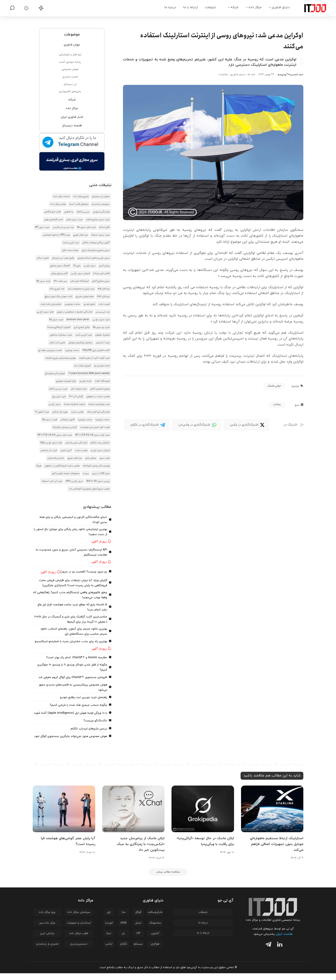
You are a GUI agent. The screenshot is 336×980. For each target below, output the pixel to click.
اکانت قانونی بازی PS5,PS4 (96, 350)
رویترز (277, 404)
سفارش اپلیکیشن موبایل (81, 343)
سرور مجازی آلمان (101, 281)
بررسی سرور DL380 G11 (98, 481)
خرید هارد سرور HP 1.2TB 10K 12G (55, 435)
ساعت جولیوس (72, 304)
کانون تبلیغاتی (68, 420)
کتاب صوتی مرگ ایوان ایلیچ (58, 296)
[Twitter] (246, 425)
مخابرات (223, 74)
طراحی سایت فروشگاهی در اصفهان (62, 466)
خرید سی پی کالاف (58, 389)
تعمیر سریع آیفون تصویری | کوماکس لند (89, 489)
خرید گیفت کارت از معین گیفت (94, 358)
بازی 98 (77, 266)
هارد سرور (105, 458)
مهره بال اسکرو (60, 412)
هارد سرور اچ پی (45, 312)
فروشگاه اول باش (80, 281)
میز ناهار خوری (80, 235)
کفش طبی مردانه (101, 273)
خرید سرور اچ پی (101, 320)
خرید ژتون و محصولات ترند (81, 289)
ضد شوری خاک (57, 289)
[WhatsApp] (197, 425)
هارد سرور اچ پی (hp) (51, 443)
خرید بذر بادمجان (49, 450)
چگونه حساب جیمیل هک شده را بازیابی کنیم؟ (76, 704)
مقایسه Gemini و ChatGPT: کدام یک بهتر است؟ (75, 658)
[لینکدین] (279, 952)
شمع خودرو (89, 304)
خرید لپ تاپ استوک (52, 481)
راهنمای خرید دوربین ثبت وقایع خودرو (81, 697)
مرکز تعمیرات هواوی (66, 381)
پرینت (86, 473)
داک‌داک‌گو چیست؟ (94, 724)
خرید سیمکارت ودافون (61, 335)
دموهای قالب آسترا (79, 204)
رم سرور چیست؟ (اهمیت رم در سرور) (82, 570)
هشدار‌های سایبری (85, 296)
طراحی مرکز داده (58, 204)
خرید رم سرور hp (101, 327)
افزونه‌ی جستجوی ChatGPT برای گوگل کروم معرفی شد (71, 677)
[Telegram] (147, 425)
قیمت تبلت (104, 304)
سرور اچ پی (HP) (74, 481)
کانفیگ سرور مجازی (60, 266)
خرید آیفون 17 (42, 412)
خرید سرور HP (42, 227)
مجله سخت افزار (70, 250)
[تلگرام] (267, 952)
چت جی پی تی (103, 312)
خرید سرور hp (43, 281)
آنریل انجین (66, 450)
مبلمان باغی (91, 458)
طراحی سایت (77, 412)
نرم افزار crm (103, 296)
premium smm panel (78, 320)
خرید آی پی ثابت (71, 243)
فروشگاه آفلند (102, 381)
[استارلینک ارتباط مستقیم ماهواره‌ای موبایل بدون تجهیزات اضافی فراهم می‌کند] (272, 816)
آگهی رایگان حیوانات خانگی (96, 243)
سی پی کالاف (83, 212)
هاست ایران (284, 941)
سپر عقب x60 (60, 281)
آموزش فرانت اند (82, 366)
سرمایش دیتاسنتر (101, 204)
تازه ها (251, 74)
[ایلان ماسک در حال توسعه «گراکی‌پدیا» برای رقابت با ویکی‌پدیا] (203, 816)
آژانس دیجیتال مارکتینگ (65, 427)
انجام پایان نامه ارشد (51, 304)
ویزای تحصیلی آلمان (100, 389)
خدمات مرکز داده (61, 196)
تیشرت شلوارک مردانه (75, 404)
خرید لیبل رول (59, 397)
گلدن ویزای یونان (59, 273)
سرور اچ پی (90, 266)
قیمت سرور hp (50, 420)
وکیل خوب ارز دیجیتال (63, 258)
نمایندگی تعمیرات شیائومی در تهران (75, 312)
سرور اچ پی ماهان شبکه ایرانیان (94, 258)
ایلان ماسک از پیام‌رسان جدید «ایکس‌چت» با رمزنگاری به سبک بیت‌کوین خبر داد (139, 851)
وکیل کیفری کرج (82, 327)
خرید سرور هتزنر (74, 220)
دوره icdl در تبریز (101, 473)
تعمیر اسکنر (43, 258)
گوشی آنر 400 (76, 397)
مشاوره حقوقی (102, 335)
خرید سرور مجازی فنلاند (98, 220)
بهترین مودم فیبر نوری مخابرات (60, 358)
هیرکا (39, 466)
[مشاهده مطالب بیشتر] (168, 878)
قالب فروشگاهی (52, 212)
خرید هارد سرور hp (86, 227)
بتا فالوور (69, 212)
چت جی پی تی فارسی (63, 227)
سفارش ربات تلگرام (100, 443)
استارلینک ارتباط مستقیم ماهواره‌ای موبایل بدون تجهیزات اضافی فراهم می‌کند (275, 851)
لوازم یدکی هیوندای (55, 373)
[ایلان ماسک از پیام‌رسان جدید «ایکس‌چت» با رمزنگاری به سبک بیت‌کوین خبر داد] (133, 816)
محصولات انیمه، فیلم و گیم (66, 473)
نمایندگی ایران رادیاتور (76, 443)
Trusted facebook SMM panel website (89, 373)
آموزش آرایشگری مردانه (59, 327)
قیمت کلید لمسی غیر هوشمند (95, 427)
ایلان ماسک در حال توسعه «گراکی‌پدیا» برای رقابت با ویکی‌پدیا (203, 848)
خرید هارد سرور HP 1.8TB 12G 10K (92, 435)
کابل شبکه (104, 227)
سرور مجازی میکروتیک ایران (96, 250)
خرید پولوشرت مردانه (99, 404)
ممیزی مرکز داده (81, 196)
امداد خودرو (85, 381)
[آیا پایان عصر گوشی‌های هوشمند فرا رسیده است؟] (64, 816)
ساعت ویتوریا (72, 350)
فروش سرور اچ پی (80, 273)
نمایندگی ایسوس (101, 212)
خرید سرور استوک (100, 235)
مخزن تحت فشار (57, 343)
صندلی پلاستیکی (56, 458)
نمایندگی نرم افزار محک (98, 412)
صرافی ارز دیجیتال (101, 196)
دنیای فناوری (238, 74)
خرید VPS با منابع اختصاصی (56, 235)
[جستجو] (12, 8)
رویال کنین (104, 266)
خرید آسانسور (103, 343)
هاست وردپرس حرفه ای (50, 350)
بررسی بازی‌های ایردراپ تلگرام (88, 732)
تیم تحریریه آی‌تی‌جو (290, 74)
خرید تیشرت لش (79, 389)
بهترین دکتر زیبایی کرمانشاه (96, 466)
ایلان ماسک (274, 386)
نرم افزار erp (104, 289)
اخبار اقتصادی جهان (54, 220)
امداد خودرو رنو (102, 366)
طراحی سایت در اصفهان (98, 397)
